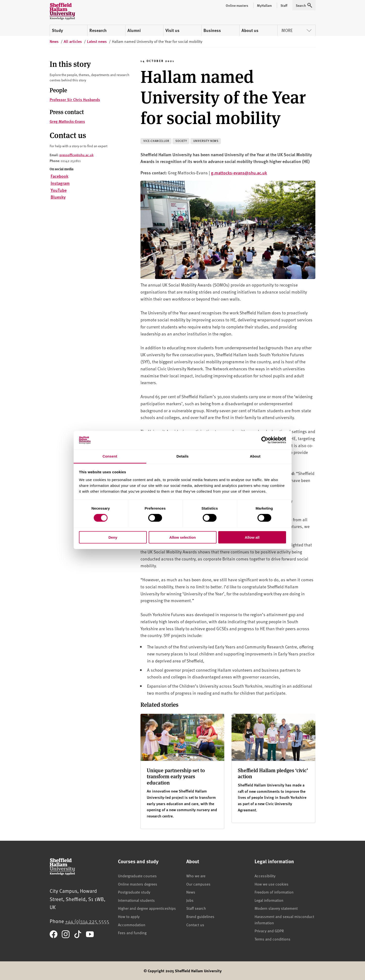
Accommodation (132, 925)
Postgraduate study (134, 892)
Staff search (196, 908)
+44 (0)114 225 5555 (87, 921)
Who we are (196, 876)
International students (136, 900)
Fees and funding (132, 933)
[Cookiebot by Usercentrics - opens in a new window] (265, 440)
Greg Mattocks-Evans (67, 121)
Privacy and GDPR (269, 931)
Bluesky (58, 197)
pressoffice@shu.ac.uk (76, 155)
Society (181, 141)
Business (212, 30)
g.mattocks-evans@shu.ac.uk (239, 173)
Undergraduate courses (137, 876)
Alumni (134, 30)
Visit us (172, 30)
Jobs (190, 900)
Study (57, 30)
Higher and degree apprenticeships (147, 908)
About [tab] (255, 456)
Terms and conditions (272, 939)
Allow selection (182, 537)
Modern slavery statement (276, 908)
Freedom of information (274, 892)
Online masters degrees (138, 884)
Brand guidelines (200, 916)
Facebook (59, 176)
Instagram (60, 183)
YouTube (59, 190)
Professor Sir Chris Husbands (75, 99)
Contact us (195, 925)
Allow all (252, 537)
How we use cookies (272, 884)
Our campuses (198, 884)
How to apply (129, 916)
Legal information (269, 900)
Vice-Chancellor (156, 141)
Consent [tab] (110, 456)
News (191, 892)
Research (98, 30)
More (296, 30)
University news (206, 141)
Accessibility (265, 876)
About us (250, 30)
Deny (113, 537)
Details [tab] (183, 456)
